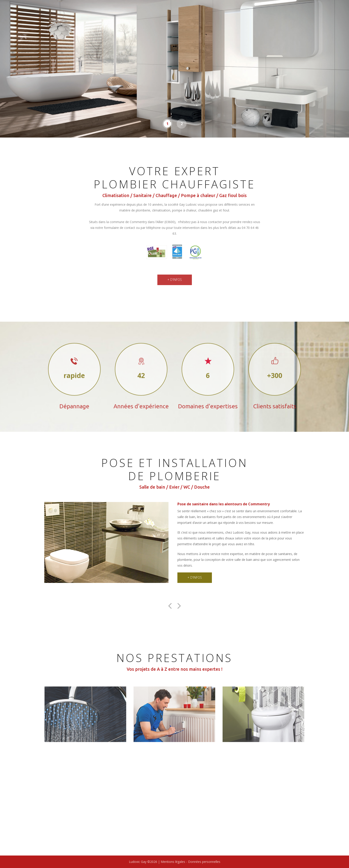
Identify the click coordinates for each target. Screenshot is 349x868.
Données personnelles (204, 862)
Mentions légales (173, 862)
